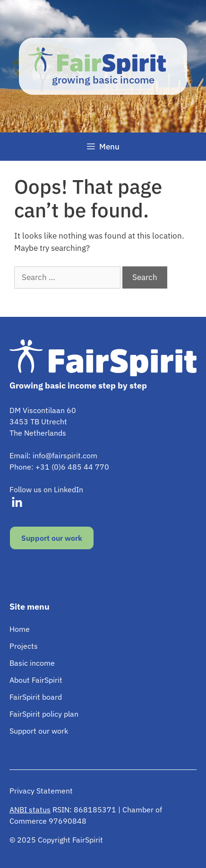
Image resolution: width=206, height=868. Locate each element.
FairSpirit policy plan (44, 714)
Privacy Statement (41, 791)
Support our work (52, 538)
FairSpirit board (36, 697)
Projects (24, 646)
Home (20, 629)
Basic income (32, 663)
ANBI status (30, 810)
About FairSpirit (36, 680)
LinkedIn (69, 489)
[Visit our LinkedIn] (17, 503)
